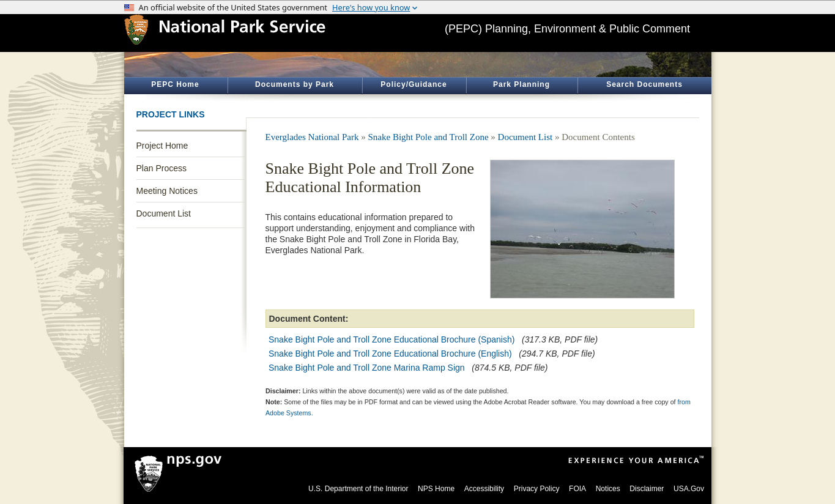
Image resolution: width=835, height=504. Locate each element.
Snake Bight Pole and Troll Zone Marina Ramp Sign (367, 368)
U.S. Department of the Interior (358, 489)
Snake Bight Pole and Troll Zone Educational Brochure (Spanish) (392, 339)
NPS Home (436, 489)
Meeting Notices (167, 191)
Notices (608, 489)
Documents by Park (295, 84)
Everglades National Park (312, 137)
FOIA (577, 489)
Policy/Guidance (414, 84)
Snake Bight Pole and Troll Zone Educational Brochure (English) (390, 354)
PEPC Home (175, 84)
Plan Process (161, 168)
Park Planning (521, 84)
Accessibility (484, 489)
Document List (164, 213)
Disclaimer (647, 489)
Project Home (162, 146)
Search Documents (644, 84)
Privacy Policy (537, 489)
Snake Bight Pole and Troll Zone (429, 137)
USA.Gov (689, 489)
